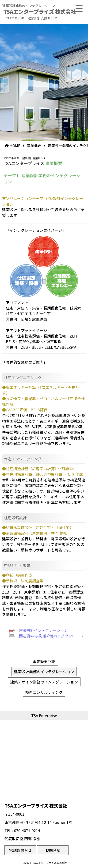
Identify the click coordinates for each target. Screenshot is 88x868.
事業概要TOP (44, 661)
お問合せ (53, 850)
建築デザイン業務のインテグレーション (44, 682)
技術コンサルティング (44, 692)
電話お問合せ (20, 850)
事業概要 (34, 145)
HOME (15, 145)
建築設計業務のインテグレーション (44, 672)
